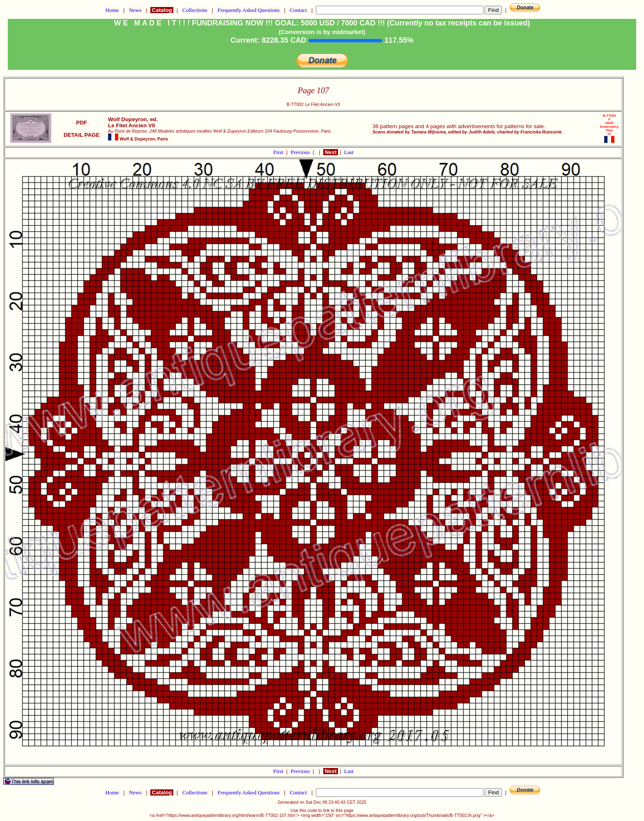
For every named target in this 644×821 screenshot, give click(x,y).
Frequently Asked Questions (248, 10)
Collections (195, 10)
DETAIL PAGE (81, 135)
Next (331, 152)
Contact (298, 10)
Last (349, 152)
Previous (301, 152)
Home (112, 10)
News (135, 10)
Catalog (162, 10)
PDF (82, 123)
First (279, 152)
